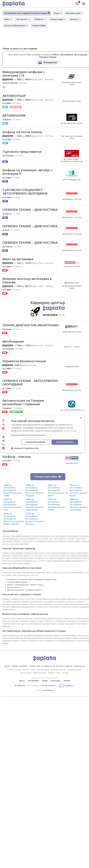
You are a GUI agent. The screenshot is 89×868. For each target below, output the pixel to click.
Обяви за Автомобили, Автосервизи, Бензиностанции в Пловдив (35, 490)
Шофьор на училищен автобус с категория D (28, 172)
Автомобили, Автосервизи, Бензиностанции (26, 13)
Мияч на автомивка (18, 259)
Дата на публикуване (15, 25)
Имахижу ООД (72, 463)
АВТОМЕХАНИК (14, 116)
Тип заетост (22, 19)
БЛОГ (33, 670)
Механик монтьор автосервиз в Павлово (27, 281)
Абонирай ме (50, 62)
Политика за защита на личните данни (51, 666)
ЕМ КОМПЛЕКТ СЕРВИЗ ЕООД (72, 287)
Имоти (22, 681)
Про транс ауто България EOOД (72, 137)
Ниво (7, 19)
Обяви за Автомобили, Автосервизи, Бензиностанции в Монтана (35, 519)
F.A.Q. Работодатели (58, 670)
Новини (67, 681)
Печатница (56, 681)
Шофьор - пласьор (17, 457)
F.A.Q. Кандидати (43, 670)
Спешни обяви (39, 25)
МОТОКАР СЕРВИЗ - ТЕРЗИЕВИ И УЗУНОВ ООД (72, 160)
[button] (44, 435)
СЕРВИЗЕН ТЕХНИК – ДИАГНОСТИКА (30, 210)
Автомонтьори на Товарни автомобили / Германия (23, 402)
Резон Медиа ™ (49, 690)
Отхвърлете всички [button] (36, 442)
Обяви (45, 681)
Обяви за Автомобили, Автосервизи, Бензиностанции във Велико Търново (14, 519)
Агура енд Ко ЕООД (72, 266)
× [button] (81, 418)
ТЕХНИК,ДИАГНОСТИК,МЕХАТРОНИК (31, 325)
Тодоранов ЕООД (72, 367)
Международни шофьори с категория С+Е (24, 74)
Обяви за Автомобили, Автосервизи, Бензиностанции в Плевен (57, 505)
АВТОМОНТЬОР (14, 96)
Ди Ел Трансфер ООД (72, 180)
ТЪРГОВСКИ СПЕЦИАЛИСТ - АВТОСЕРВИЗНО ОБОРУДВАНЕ (25, 192)
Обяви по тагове (54, 673)
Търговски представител (22, 152)
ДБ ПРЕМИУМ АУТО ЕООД (72, 123)
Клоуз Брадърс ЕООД (72, 101)
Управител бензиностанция (24, 361)
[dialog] (44, 434)
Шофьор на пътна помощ (22, 132)
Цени (7, 666)
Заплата (74, 19)
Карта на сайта (26, 673)
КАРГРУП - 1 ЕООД (72, 347)
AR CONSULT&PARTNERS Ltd (72, 410)
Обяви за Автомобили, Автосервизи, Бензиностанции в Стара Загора (35, 505)
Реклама (65, 673)
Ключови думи (73, 13)
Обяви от (39, 19)
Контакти (79, 666)
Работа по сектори (14, 670)
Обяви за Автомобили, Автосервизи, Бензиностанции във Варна (58, 490)
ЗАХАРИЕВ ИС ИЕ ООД (72, 332)
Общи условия (20, 666)
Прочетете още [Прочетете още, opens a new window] (70, 431)
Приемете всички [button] (65, 442)
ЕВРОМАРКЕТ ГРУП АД (72, 199)
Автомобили (33, 681)
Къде (57, 13)
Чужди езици (57, 19)
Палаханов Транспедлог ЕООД (72, 83)
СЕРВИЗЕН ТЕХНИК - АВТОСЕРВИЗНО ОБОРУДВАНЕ (30, 383)
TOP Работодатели (74, 670)
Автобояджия (13, 342)
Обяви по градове (40, 673)
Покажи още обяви (48, 477)
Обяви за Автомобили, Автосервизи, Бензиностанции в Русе (13, 505)
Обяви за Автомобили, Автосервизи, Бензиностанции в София (13, 490)
